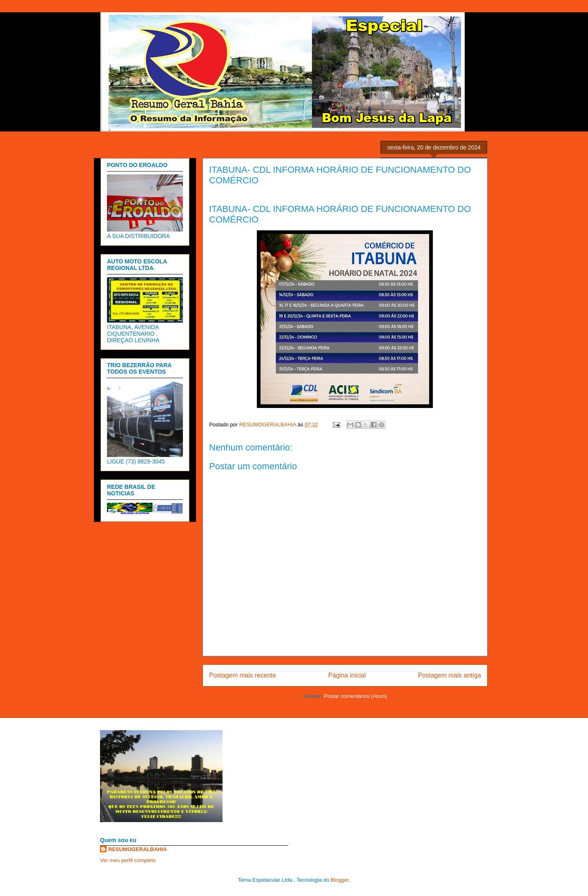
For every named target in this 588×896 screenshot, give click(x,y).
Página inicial (347, 675)
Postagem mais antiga (450, 675)
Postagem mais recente (243, 675)
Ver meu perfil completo (128, 860)
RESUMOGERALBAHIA (138, 849)
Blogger (340, 880)
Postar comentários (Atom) (355, 696)
